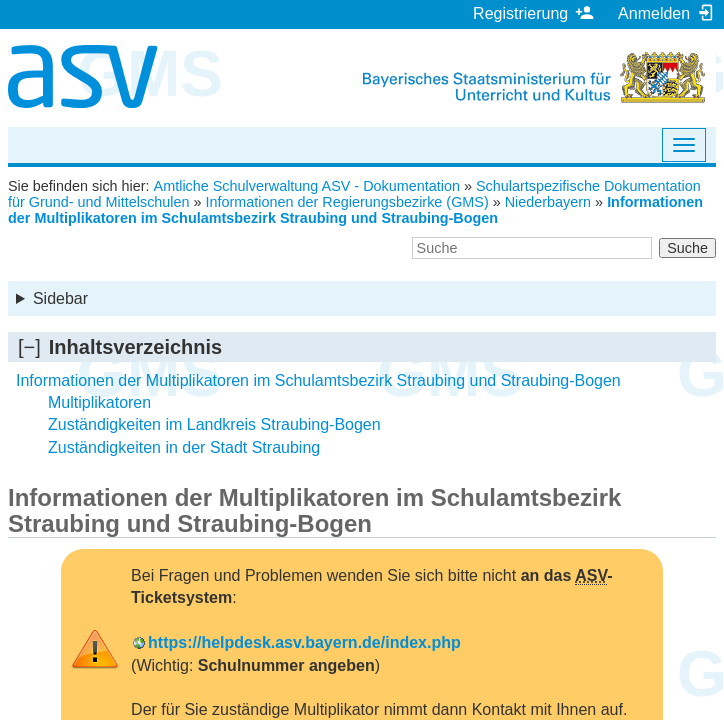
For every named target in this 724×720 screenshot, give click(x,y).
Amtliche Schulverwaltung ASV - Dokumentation (307, 186)
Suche (687, 248)
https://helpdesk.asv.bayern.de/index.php (304, 642)
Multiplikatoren (99, 402)
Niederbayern (548, 202)
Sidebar (60, 298)
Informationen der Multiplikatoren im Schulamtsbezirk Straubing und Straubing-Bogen (355, 210)
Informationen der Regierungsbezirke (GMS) (347, 202)
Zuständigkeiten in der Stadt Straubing (184, 447)
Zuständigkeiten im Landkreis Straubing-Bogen (214, 424)
